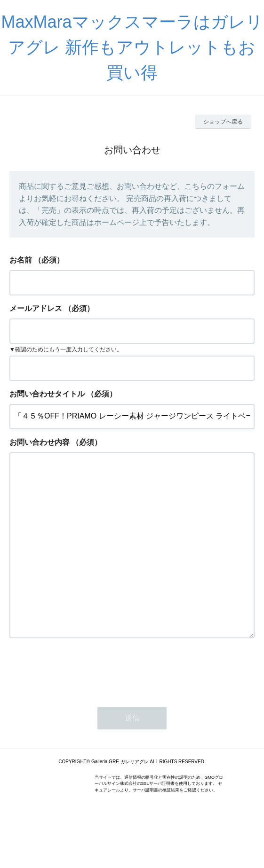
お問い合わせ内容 (40, 442)
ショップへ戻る (223, 122)
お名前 (21, 260)
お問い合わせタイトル (47, 394)
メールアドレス (36, 308)
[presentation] (81, 707)
